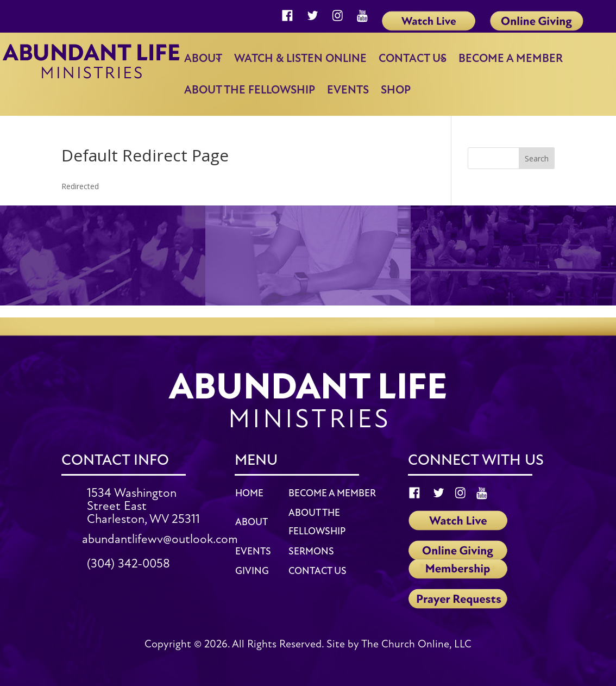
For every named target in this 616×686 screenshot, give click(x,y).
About (203, 58)
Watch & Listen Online (300, 58)
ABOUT (252, 522)
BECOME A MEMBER (332, 493)
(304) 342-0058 (128, 564)
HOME (249, 493)
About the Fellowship (250, 90)
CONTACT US (318, 571)
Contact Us (413, 58)
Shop (396, 90)
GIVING (252, 571)
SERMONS (311, 551)
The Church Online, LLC (416, 644)
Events (348, 90)
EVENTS (253, 551)
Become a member (511, 58)
